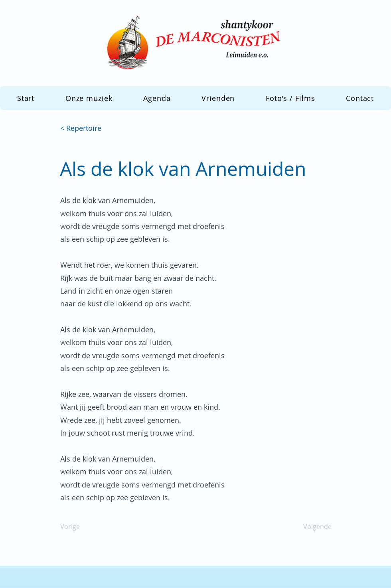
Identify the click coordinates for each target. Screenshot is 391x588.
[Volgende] (312, 527)
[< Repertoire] (87, 128)
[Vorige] (87, 527)
